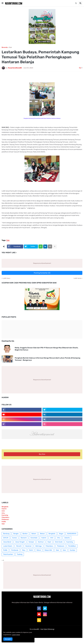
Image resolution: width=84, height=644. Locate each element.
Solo (64, 550)
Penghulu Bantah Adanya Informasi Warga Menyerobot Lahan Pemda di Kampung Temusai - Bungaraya (47, 359)
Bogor (61, 534)
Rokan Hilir (48, 550)
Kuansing (5, 515)
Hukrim (4, 509)
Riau (24, 550)
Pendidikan (72, 546)
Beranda (5, 47)
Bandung (6, 534)
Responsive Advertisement (42, 263)
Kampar (31, 542)
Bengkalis (5, 507)
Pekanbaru (5, 517)
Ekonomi (24, 538)
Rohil (31, 550)
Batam (34, 534)
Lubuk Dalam (8, 546)
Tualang (20, 554)
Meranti (19, 546)
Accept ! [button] (8, 639)
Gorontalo (34, 538)
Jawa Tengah (20, 542)
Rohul (39, 550)
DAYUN (6, 538)
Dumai (14, 538)
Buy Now (42, 454)
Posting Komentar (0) (42, 273)
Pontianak (15, 550)
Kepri (49, 542)
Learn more (16, 635)
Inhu (3, 513)
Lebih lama (77, 278)
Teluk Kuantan (8, 554)
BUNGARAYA (72, 534)
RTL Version (56, 633)
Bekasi (42, 534)
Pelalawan (5, 519)
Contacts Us (8, 341)
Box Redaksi (35, 633)
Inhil (3, 511)
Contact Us (45, 633)
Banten (25, 534)
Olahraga (38, 546)
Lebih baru (6, 278)
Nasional (28, 546)
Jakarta (67, 538)
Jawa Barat (7, 542)
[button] (3, 3)
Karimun (41, 542)
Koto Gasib (59, 542)
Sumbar (73, 550)
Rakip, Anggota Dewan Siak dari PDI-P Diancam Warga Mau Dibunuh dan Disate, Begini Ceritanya (47, 349)
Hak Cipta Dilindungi (47, 629)
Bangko (16, 534)
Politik (4, 522)
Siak (10, 47)
